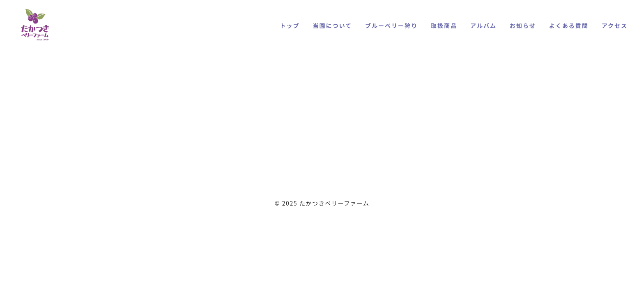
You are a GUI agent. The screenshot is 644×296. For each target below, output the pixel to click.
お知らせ (523, 25)
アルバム (483, 25)
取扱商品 (444, 25)
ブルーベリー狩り (391, 25)
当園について (332, 25)
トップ (290, 25)
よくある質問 (569, 25)
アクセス (615, 25)
